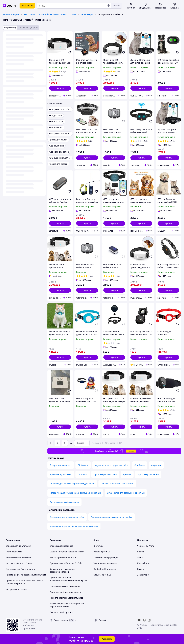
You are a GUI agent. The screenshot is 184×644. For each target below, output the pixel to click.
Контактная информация (106, 557)
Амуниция (156, 465)
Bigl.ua (141, 552)
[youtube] (139, 620)
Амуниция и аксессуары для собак (111, 465)
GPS (74, 14)
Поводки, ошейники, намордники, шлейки (112, 517)
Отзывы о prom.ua (102, 575)
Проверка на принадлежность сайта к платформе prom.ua (24, 582)
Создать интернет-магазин (63, 552)
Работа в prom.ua (102, 552)
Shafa (140, 557)
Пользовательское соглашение (65, 586)
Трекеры (127, 474)
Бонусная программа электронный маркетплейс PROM (67, 605)
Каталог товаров (11, 14)
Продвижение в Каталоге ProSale (66, 563)
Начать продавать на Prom (63, 557)
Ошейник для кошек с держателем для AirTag (72, 484)
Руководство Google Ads (61, 612)
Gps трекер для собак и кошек (64, 502)
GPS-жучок (83, 465)
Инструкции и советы (16, 589)
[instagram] (149, 620)
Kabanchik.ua (144, 563)
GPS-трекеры (87, 14)
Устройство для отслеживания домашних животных (75, 493)
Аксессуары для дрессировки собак (67, 517)
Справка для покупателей (18, 546)
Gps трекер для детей (148, 474)
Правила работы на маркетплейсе (66, 598)
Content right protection (105, 569)
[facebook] (144, 620)
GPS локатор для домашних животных (126, 493)
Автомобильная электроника (53, 14)
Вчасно (141, 569)
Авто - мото (29, 14)
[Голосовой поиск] (109, 6)
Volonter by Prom (145, 546)
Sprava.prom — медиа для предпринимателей (62, 570)
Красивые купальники (61, 474)
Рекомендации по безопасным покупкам (26, 575)
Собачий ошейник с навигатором (117, 484)
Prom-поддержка (14, 552)
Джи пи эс (83, 474)
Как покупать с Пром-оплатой (20, 569)
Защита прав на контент (105, 563)
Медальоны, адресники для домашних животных (74, 526)
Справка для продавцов (61, 546)
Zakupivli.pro (143, 575)
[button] (60, 88)
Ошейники (140, 465)
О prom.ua (98, 546)
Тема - (61, 620)
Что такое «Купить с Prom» (19, 563)
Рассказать (107, 639)
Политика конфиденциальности (65, 592)
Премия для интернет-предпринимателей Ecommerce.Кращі (68, 579)
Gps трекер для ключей (105, 474)
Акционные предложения (18, 557)
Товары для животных (61, 465)
